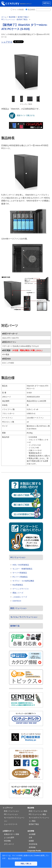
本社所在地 (33, 844)
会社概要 (32, 834)
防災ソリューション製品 (38, 811)
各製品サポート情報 (12, 834)
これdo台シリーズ (20, 597)
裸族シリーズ (18, 593)
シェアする (7, 42)
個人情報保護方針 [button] (15, 858)
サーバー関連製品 (20, 573)
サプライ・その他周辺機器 (23, 581)
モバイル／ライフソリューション (24, 617)
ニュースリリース (11, 824)
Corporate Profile (34, 851)
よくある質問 (9, 838)
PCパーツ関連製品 (20, 577)
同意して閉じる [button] (26, 864)
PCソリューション (18, 557)
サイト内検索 (18, 10)
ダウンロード (9, 844)
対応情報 (7, 841)
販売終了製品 (34, 824)
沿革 (31, 838)
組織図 (31, 841)
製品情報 (31, 808)
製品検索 (31, 10)
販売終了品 (15, 626)
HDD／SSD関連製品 (21, 565)
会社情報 (31, 831)
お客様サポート (8, 831)
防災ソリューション (19, 608)
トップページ (8, 808)
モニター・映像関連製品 (22, 569)
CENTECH (17, 601)
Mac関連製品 (18, 585)
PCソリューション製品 (38, 814)
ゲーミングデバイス (21, 589)
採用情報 (32, 847)
